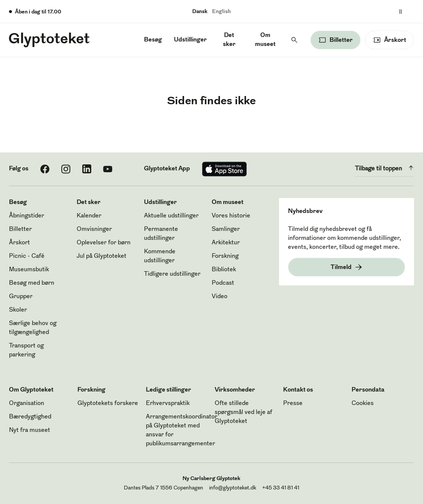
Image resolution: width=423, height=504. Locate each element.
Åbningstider (27, 216)
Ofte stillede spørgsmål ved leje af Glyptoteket (243, 412)
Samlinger (226, 229)
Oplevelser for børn (104, 243)
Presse (293, 403)
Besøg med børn (32, 283)
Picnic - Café (27, 256)
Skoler (18, 310)
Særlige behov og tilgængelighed (33, 328)
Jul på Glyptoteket (102, 256)
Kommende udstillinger (160, 256)
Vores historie (231, 216)
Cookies (363, 403)
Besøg (153, 40)
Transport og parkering (26, 350)
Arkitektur (226, 243)
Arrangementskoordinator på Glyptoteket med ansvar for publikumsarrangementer (182, 430)
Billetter (20, 229)
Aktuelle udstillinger (171, 216)
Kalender (89, 216)
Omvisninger (94, 229)
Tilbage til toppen (384, 168)
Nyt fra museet (30, 430)
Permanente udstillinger (161, 234)
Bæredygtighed (30, 417)
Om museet (265, 40)
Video (220, 297)
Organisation (27, 403)
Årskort (19, 243)
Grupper (21, 297)
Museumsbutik (29, 270)
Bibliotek (224, 270)
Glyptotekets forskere (108, 403)
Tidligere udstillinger (172, 274)
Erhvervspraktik (168, 403)
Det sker (229, 40)
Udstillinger (190, 40)
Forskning (225, 256)
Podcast (223, 283)
